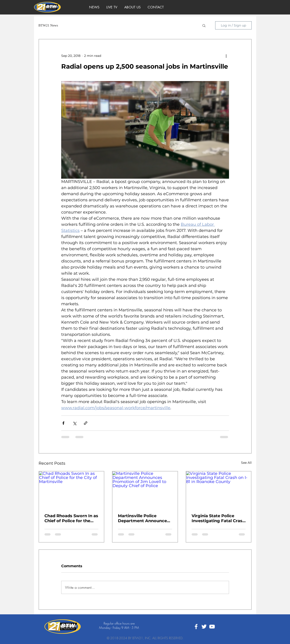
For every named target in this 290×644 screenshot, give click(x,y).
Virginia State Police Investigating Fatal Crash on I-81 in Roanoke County (218, 518)
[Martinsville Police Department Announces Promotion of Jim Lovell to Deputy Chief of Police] (145, 490)
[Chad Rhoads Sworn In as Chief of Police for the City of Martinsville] (72, 490)
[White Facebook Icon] (196, 627)
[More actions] (226, 56)
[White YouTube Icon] (212, 627)
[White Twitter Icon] (204, 627)
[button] (204, 25)
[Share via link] (86, 423)
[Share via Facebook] (63, 423)
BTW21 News (48, 25)
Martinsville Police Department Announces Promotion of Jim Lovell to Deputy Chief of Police (144, 518)
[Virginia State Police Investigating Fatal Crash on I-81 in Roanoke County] (219, 490)
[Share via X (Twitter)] (74, 423)
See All (246, 463)
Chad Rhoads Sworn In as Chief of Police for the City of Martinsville (71, 518)
